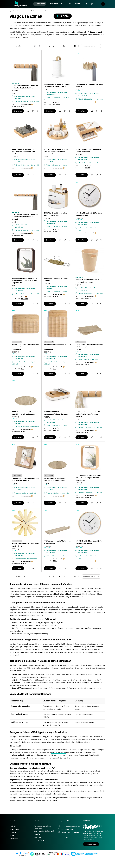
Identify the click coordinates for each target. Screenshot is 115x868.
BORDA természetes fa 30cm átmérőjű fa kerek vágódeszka (23, 413)
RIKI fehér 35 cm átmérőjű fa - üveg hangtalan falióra (89, 214)
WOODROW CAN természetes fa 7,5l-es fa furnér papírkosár (89, 281)
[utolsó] (64, 46)
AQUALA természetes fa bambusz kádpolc (56, 279)
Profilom (13, 832)
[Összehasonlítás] (28, 111)
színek (18, 11)
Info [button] (69, 4)
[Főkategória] (10, 11)
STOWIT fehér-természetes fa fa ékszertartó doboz (88, 150)
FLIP (23, 106)
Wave (23, 369)
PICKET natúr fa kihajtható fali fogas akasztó (89, 85)
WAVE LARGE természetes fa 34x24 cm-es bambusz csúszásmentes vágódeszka (25, 347)
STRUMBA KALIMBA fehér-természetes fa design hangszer (56, 413)
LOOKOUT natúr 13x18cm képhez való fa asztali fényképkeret (25, 479)
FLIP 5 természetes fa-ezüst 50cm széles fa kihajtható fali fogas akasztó (25, 88)
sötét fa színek (38, 680)
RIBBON (24, 563)
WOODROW (88, 298)
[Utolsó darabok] (17, 342)
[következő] (60, 46)
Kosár (12, 835)
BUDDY (23, 170)
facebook (59, 837)
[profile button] (97, 4)
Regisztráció (15, 829)
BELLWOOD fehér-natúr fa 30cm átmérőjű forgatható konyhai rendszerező (56, 151)
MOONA (55, 231)
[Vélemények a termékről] (26, 84)
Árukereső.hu (22, 855)
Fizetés (37, 834)
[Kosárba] (18, 111)
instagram (67, 837)
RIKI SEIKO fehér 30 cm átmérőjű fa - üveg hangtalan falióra (89, 542)
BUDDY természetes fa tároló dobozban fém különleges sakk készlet (23, 151)
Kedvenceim (14, 838)
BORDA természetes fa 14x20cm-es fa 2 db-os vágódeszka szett (89, 346)
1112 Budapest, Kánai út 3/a (71, 826)
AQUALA (56, 296)
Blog (63, 4)
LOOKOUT (24, 498)
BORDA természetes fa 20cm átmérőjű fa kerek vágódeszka (55, 479)
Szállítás (38, 837)
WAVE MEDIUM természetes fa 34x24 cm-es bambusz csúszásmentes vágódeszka (57, 347)
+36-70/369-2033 (67, 829)
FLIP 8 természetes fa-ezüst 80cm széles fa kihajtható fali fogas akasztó (25, 217)
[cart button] (103, 4)
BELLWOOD (56, 105)
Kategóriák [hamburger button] (40, 4)
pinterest (63, 837)
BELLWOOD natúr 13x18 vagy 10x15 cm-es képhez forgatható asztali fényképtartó (88, 478)
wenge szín (65, 791)
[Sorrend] (91, 46)
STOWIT (87, 168)
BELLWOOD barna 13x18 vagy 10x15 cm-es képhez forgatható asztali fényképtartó (24, 280)
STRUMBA (56, 430)
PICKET (87, 104)
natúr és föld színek (19, 32)
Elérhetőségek (40, 840)
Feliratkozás (91, 844)
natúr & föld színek (30, 11)
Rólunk (78, 4)
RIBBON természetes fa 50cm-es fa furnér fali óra (25, 545)
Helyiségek (54, 4)
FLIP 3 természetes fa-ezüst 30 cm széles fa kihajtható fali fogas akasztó (89, 414)
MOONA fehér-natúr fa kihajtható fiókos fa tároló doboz (56, 214)
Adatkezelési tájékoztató (44, 831)
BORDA (87, 364)
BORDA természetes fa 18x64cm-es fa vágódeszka (57, 542)
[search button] (86, 4)
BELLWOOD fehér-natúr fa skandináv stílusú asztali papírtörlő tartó (57, 85)
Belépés (13, 826)
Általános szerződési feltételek (42, 827)
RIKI (86, 235)
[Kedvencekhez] (33, 111)
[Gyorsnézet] (37, 111)
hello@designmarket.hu (70, 832)
